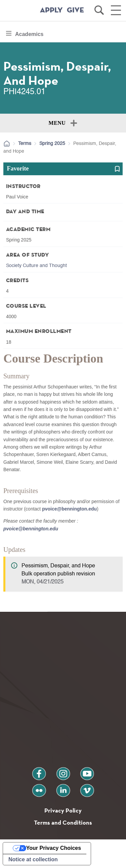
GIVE (75, 10)
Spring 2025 (52, 144)
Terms (25, 144)
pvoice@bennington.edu (69, 509)
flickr (39, 788)
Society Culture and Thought (36, 266)
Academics (29, 36)
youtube (87, 771)
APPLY (51, 10)
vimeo (87, 788)
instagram (63, 771)
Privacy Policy (63, 810)
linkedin (63, 788)
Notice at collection (33, 859)
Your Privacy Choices (54, 848)
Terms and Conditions (63, 822)
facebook (39, 771)
